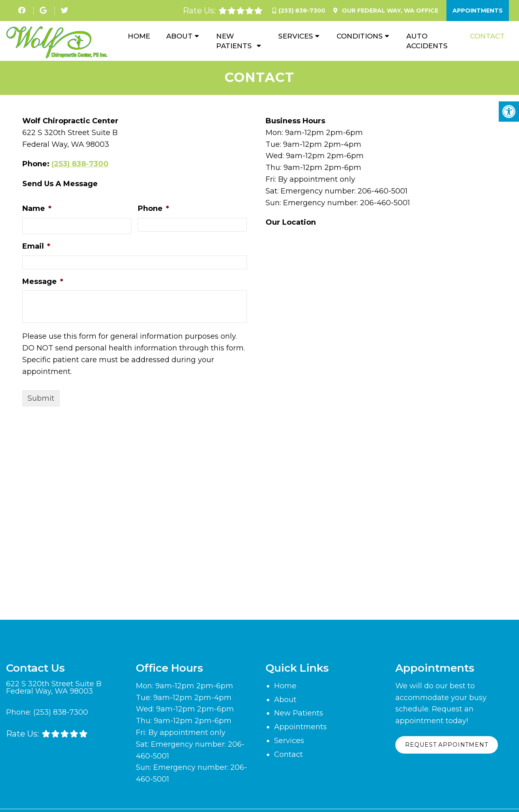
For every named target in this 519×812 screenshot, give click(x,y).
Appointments (478, 11)
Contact (487, 36)
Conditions (360, 36)
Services (296, 36)
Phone (153, 209)
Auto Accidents (427, 41)
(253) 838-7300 (302, 11)
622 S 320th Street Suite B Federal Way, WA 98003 (54, 688)
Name (37, 209)
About (179, 36)
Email (36, 247)
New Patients (234, 41)
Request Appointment (447, 745)
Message (43, 281)
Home (139, 36)
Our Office (389, 11)
